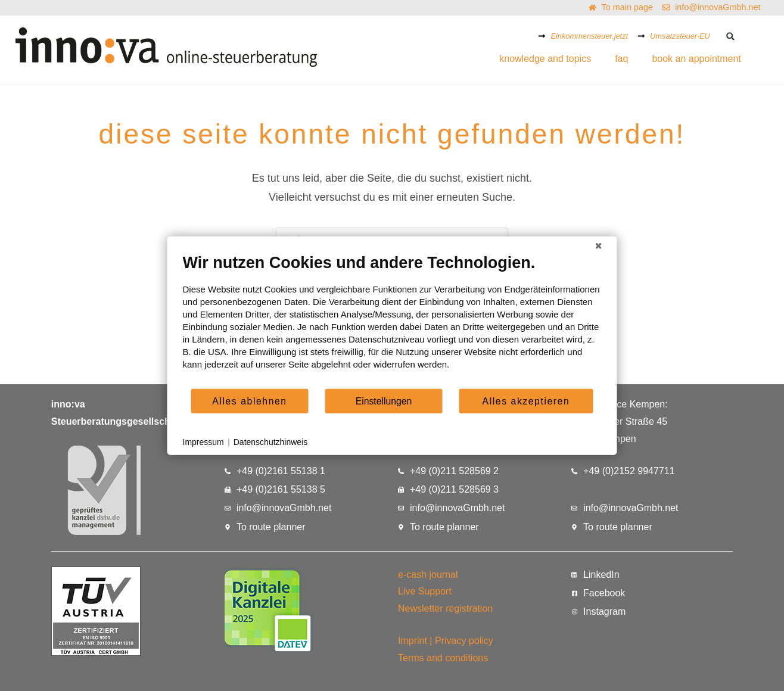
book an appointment (696, 59)
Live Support (425, 591)
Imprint (413, 641)
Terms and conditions (443, 658)
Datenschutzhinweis (271, 442)
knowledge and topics (545, 59)
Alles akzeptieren (526, 401)
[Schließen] (599, 246)
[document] (392, 320)
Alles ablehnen (249, 401)
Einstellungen (384, 401)
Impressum (203, 442)
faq (621, 59)
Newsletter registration (445, 608)
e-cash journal (428, 575)
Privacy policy (464, 641)
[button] (731, 36)
